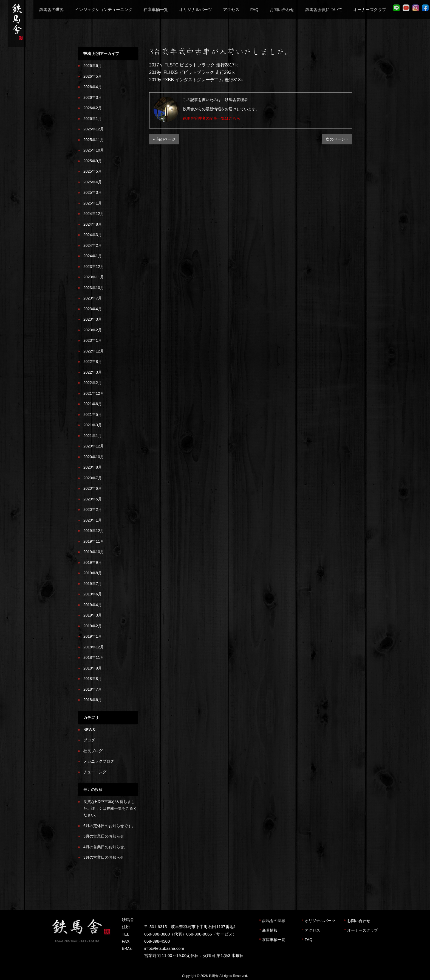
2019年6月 (93, 594)
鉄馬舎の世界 (274, 921)
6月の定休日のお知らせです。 (109, 826)
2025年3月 (93, 192)
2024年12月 (94, 214)
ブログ (89, 740)
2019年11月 (94, 541)
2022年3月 (93, 372)
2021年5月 (93, 415)
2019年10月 (94, 552)
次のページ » (337, 139)
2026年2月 (93, 108)
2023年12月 (94, 267)
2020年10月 (94, 457)
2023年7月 (93, 298)
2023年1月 (93, 340)
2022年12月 (94, 351)
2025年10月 (94, 150)
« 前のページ (164, 139)
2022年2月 (93, 383)
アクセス (312, 930)
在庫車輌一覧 (274, 940)
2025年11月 (94, 140)
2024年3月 (93, 235)
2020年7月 (93, 478)
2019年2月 (93, 626)
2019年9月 (93, 562)
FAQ (309, 940)
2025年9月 (93, 161)
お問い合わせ (359, 921)
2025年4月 (93, 182)
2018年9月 (93, 668)
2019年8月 (93, 573)
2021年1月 (93, 436)
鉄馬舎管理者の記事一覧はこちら (211, 118)
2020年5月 (93, 499)
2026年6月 (93, 66)
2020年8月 (93, 467)
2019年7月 (93, 584)
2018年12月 (94, 647)
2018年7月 (93, 689)
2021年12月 (94, 393)
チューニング (95, 772)
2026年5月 (93, 76)
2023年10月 (94, 288)
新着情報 (270, 930)
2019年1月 (93, 636)
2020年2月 (93, 509)
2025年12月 (94, 129)
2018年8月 (93, 679)
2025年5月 (93, 171)
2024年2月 (93, 245)
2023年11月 (94, 277)
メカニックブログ (99, 761)
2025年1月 (93, 203)
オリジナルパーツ (320, 921)
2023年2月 (93, 330)
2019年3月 (93, 615)
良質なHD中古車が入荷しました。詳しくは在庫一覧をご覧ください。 (110, 808)
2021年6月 (93, 404)
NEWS (89, 730)
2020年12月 (94, 446)
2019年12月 (94, 531)
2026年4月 (93, 87)
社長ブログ (93, 751)
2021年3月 (93, 425)
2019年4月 (93, 605)
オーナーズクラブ (363, 930)
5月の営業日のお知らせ (104, 836)
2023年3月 (93, 319)
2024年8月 (93, 224)
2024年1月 (93, 256)
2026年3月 (93, 97)
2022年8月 (93, 362)
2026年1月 (93, 119)
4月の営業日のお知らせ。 (106, 847)
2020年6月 (93, 488)
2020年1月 (93, 520)
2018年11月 (94, 657)
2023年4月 (93, 309)
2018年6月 (93, 700)
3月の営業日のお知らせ (104, 857)
